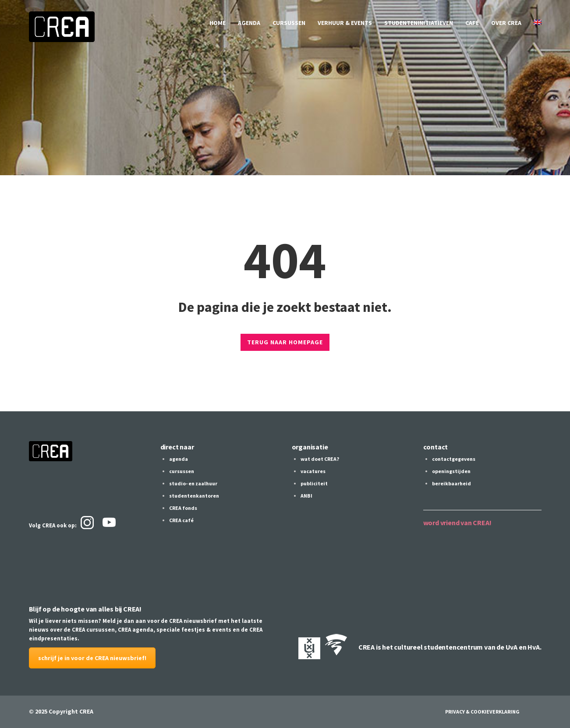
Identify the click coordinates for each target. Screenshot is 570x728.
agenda (249, 23)
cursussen (289, 23)
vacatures (313, 471)
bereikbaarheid (451, 483)
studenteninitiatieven (419, 23)
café (472, 23)
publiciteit (314, 483)
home (218, 23)
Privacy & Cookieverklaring (482, 712)
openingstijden (451, 471)
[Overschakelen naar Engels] (538, 23)
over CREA (506, 23)
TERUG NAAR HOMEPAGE (285, 342)
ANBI (306, 496)
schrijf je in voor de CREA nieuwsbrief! (92, 658)
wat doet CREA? (320, 459)
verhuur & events (345, 23)
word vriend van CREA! (457, 523)
